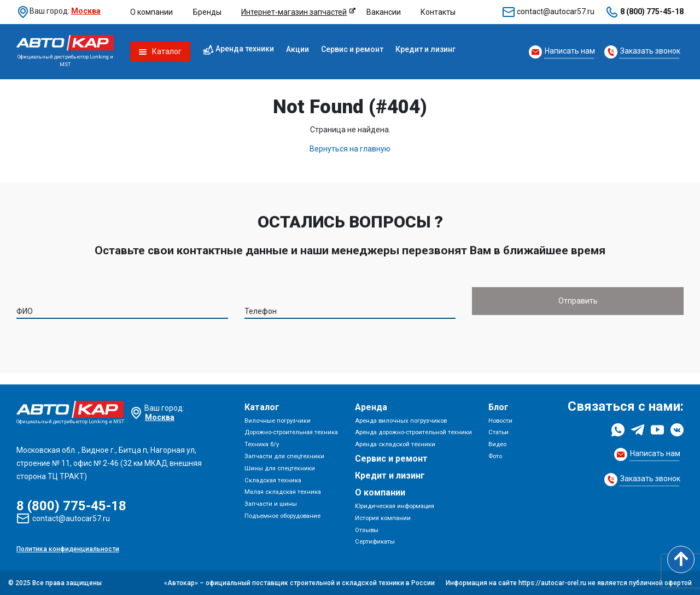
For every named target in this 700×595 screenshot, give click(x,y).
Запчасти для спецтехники (284, 456)
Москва (86, 11)
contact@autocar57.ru (556, 11)
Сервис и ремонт (352, 49)
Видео (497, 444)
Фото (495, 456)
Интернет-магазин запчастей (294, 12)
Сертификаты (375, 542)
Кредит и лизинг (425, 49)
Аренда (371, 407)
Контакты (438, 12)
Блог (498, 407)
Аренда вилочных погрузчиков (401, 421)
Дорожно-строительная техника (291, 432)
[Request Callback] (562, 52)
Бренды (207, 12)
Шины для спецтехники (280, 468)
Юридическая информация (395, 506)
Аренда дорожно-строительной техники (413, 432)
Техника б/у (262, 444)
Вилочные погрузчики (278, 421)
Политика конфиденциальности (68, 549)
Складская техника (273, 480)
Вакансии (384, 12)
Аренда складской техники (395, 444)
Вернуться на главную (350, 149)
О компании (151, 12)
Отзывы (367, 530)
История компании (383, 518)
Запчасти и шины (271, 504)
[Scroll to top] (681, 559)
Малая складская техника (283, 492)
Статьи (498, 432)
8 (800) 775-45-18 (652, 11)
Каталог (262, 407)
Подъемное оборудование (282, 516)
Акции (297, 49)
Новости (500, 421)
